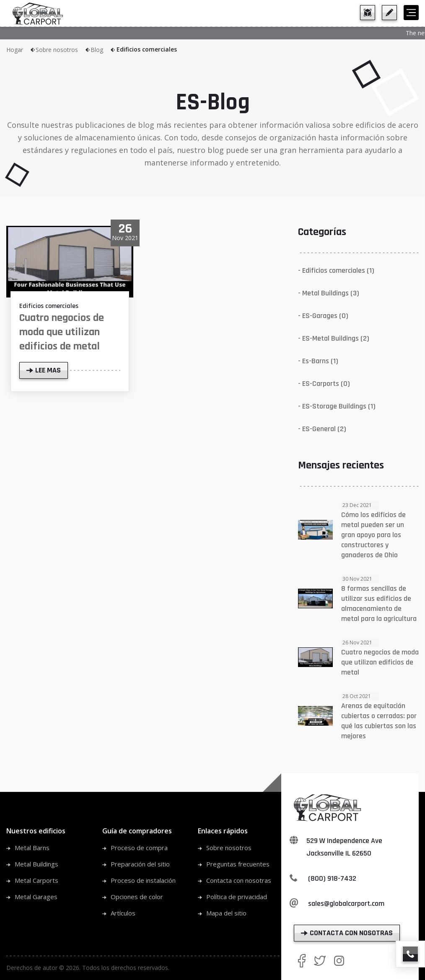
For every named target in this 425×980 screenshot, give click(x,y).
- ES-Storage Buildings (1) (337, 406)
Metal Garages (36, 897)
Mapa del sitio (226, 913)
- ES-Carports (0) (324, 384)
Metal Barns (32, 848)
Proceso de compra (139, 848)
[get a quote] (389, 13)
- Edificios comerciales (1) (336, 270)
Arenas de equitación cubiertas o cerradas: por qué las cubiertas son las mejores (379, 721)
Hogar (21, 50)
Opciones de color (137, 897)
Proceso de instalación (143, 880)
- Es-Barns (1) (318, 361)
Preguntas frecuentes (238, 864)
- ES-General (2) (322, 429)
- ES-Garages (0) (323, 316)
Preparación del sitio (140, 864)
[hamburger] (411, 13)
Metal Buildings (36, 864)
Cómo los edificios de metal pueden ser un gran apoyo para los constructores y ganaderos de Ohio (373, 535)
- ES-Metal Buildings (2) (334, 338)
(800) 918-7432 (332, 878)
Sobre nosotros (63, 50)
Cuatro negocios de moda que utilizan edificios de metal (62, 332)
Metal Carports (36, 880)
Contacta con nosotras (239, 880)
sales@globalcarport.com (346, 904)
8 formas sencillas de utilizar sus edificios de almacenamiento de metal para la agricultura (379, 604)
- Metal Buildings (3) (329, 293)
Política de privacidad (237, 897)
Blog (103, 50)
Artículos (123, 913)
